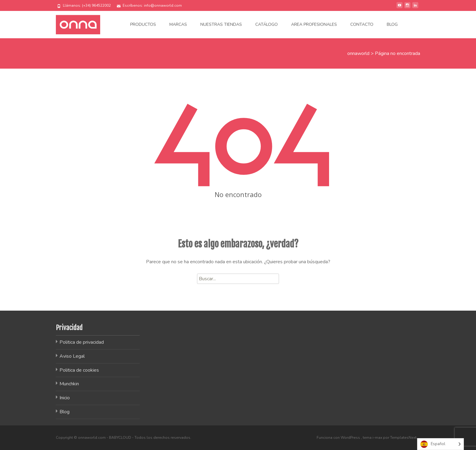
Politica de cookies (79, 370)
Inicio (65, 398)
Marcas (178, 24)
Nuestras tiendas (221, 24)
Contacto (362, 24)
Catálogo (267, 24)
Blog (392, 24)
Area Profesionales (314, 24)
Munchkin (69, 384)
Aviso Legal (72, 356)
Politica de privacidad (82, 342)
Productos (143, 24)
